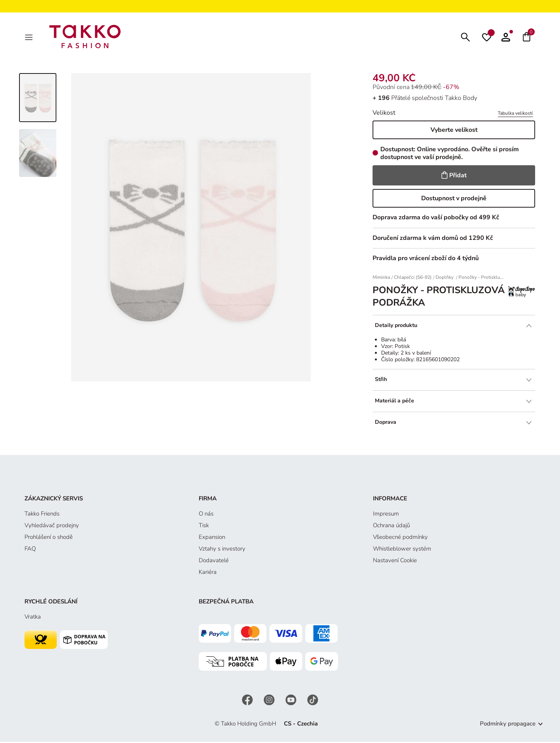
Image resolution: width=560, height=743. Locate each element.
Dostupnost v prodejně (454, 200)
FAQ (30, 550)
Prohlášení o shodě (49, 538)
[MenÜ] (30, 37)
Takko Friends (42, 515)
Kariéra (208, 573)
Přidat (454, 177)
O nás (206, 515)
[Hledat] (465, 37)
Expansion (212, 538)
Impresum (386, 515)
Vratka (33, 618)
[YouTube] (292, 701)
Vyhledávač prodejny (52, 527)
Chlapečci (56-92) (413, 279)
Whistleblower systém (402, 550)
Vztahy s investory (222, 550)
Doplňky (445, 279)
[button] (506, 37)
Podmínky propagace (508, 725)
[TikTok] (313, 701)
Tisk (204, 527)
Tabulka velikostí (515, 115)
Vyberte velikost (454, 131)
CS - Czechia (301, 725)
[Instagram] (270, 701)
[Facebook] (248, 701)
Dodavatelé (214, 562)
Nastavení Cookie (395, 562)
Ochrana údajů (391, 527)
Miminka (381, 279)
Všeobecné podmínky (400, 538)
